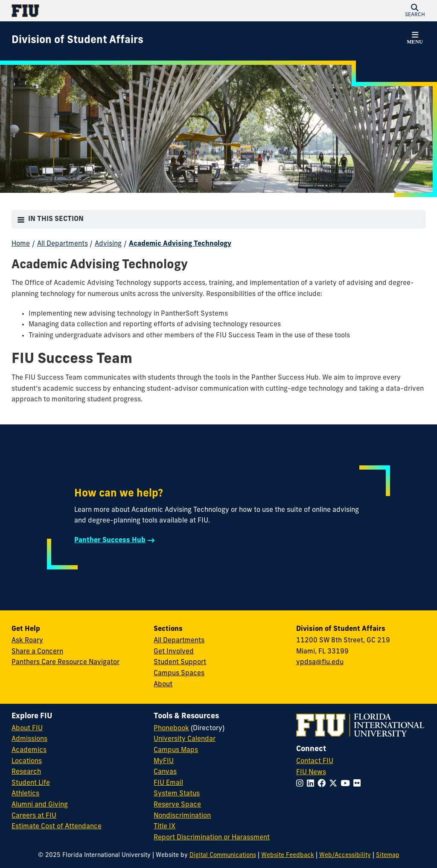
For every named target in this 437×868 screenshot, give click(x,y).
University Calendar (185, 739)
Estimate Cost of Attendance (57, 827)
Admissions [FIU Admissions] (29, 739)
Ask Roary (27, 641)
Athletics (25, 794)
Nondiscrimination (182, 816)
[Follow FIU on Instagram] (302, 784)
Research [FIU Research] (26, 772)
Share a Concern (37, 652)
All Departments (63, 244)
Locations (27, 761)
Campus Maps (176, 750)
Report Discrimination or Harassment (212, 838)
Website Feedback (288, 855)
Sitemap (388, 855)
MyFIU (164, 761)
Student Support (180, 662)
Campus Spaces (179, 673)
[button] (415, 11)
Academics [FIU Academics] (29, 750)
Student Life (31, 783)
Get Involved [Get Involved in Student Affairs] (174, 652)
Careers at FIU (34, 816)
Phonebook (171, 729)
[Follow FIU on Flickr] (359, 784)
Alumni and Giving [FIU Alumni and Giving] (40, 805)
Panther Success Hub (110, 540)
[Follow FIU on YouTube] (347, 784)
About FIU (27, 729)
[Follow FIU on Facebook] (323, 784)
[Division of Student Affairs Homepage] (77, 41)
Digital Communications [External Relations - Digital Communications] (223, 855)
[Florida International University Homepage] (115, 11)
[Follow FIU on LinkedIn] (312, 784)
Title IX (165, 827)
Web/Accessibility (345, 855)
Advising (108, 244)
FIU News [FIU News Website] (311, 772)
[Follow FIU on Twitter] (335, 784)
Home (21, 244)
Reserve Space (177, 805)
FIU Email (168, 783)
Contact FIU (315, 761)
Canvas (165, 772)
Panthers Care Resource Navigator (66, 662)
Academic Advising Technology (180, 244)
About (163, 685)
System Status (177, 794)
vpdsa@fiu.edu (320, 662)
